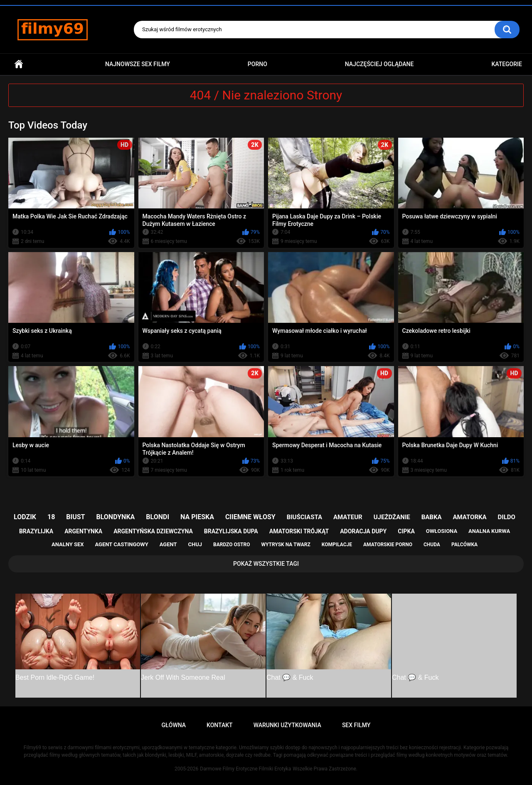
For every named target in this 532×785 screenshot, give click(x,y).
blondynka (115, 517)
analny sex (68, 544)
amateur (348, 517)
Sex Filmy (356, 725)
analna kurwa (489, 531)
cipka (406, 531)
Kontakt (220, 725)
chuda (432, 545)
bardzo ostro (232, 545)
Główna (19, 64)
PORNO (257, 64)
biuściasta (304, 517)
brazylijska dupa (231, 531)
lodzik (25, 517)
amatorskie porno (388, 545)
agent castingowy (121, 544)
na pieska (197, 517)
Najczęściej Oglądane (379, 64)
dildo (507, 517)
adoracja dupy (363, 531)
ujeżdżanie (392, 517)
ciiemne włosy (250, 517)
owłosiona (442, 531)
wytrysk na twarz (286, 545)
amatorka (469, 517)
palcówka (464, 545)
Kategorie (507, 64)
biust (75, 517)
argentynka (83, 531)
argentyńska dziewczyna (153, 531)
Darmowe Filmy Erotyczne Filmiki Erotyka (245, 769)
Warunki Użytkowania (287, 725)
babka (432, 517)
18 (51, 517)
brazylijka (36, 531)
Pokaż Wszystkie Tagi (266, 564)
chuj (195, 544)
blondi (158, 517)
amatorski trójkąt (299, 531)
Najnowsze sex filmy (138, 64)
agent (168, 544)
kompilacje (337, 545)
